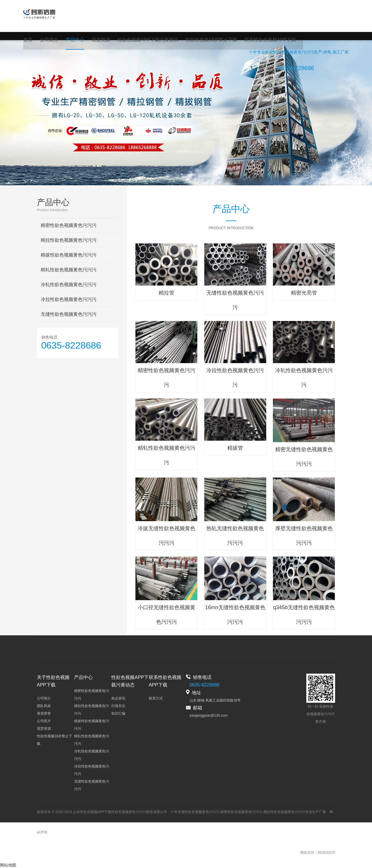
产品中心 (75, 40)
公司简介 (49, 40)
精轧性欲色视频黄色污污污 (69, 270)
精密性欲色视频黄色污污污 (289, 53)
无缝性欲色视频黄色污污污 (69, 314)
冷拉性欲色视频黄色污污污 (69, 299)
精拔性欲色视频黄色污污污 (69, 255)
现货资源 (101, 40)
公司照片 (44, 721)
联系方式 (156, 698)
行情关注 (118, 706)
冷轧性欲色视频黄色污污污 (69, 285)
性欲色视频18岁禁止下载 (211, 40)
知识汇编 (118, 713)
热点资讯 (118, 698)
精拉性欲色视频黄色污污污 (69, 240)
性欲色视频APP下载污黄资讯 (148, 40)
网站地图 (8, 865)
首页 (28, 40)
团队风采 (44, 706)
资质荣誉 (44, 713)
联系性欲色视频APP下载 (270, 40)
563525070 (326, 853)
